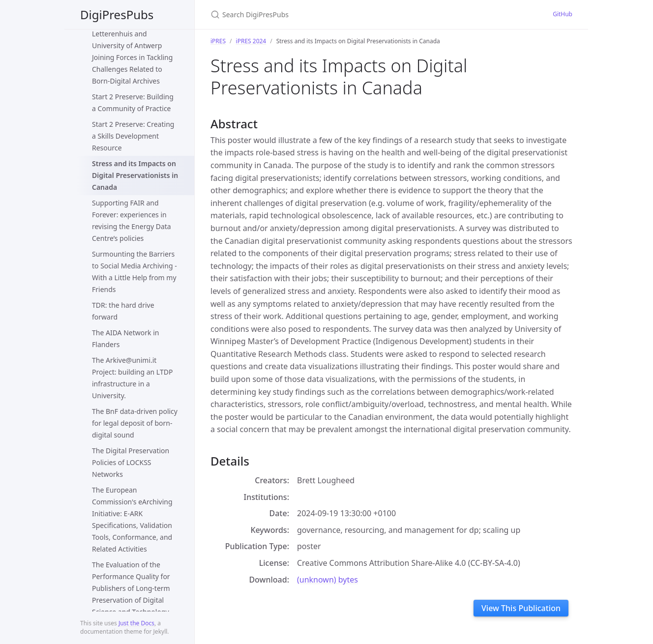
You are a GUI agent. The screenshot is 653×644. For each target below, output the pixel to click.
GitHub (563, 14)
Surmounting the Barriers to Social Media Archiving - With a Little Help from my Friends (134, 272)
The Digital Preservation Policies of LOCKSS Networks (131, 462)
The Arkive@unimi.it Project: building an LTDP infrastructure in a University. (132, 378)
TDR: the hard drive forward (123, 311)
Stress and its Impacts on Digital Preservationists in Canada (135, 175)
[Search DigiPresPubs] (326, 15)
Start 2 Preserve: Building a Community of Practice (133, 102)
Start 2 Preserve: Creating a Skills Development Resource (133, 136)
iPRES (218, 41)
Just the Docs (136, 623)
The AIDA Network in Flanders (125, 338)
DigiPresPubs (117, 15)
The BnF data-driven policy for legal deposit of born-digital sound (135, 423)
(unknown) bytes (327, 580)
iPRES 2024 (251, 41)
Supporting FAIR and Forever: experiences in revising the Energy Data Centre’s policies (132, 220)
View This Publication (521, 608)
